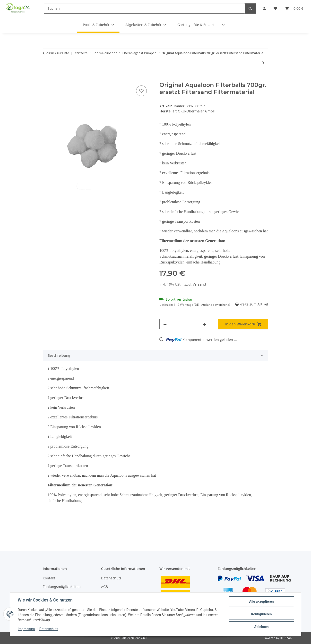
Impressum (26, 629)
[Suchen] (144, 8)
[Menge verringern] (165, 324)
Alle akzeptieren (261, 602)
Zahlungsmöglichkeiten (62, 587)
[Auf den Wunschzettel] (141, 91)
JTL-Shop (286, 638)
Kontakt (49, 578)
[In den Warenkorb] (47, 79)
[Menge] (185, 324)
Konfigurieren (261, 614)
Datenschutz (49, 629)
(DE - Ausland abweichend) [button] (212, 305)
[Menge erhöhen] (204, 324)
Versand (199, 284)
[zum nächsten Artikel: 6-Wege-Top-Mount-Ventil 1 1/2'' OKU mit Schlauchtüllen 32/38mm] (263, 63)
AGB (104, 587)
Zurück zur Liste (58, 53)
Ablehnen (261, 627)
